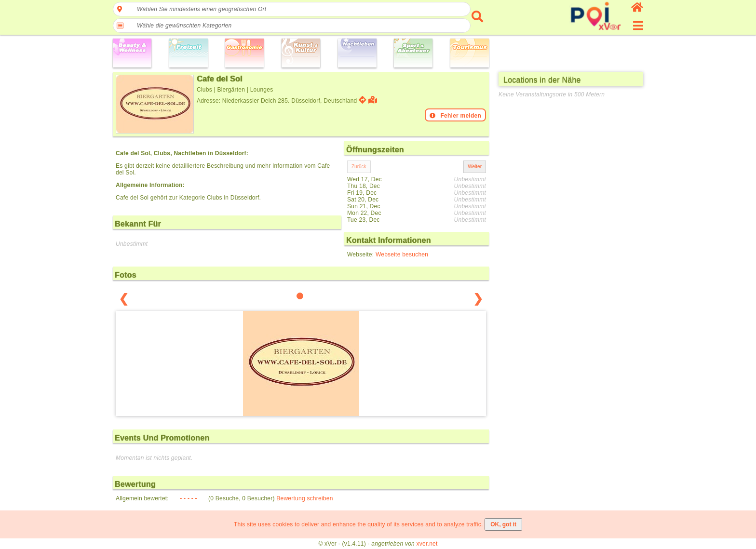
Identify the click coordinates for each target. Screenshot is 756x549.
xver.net (427, 544)
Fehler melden (455, 116)
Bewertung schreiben (304, 498)
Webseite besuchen (402, 254)
